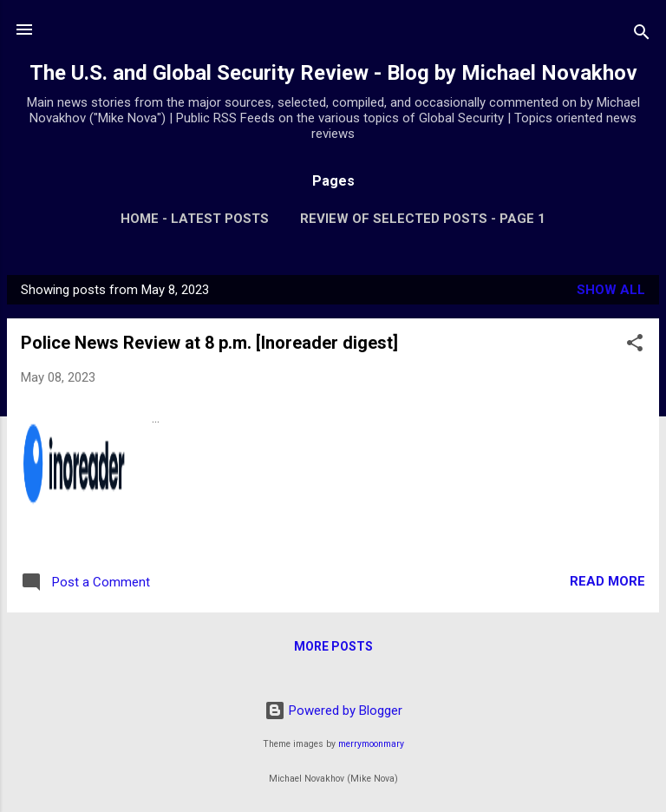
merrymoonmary (371, 744)
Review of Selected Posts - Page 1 (423, 219)
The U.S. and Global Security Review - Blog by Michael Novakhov (333, 73)
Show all (611, 290)
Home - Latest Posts (195, 219)
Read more (607, 581)
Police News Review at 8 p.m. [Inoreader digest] (209, 343)
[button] (635, 346)
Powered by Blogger (333, 710)
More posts (333, 646)
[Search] (642, 35)
